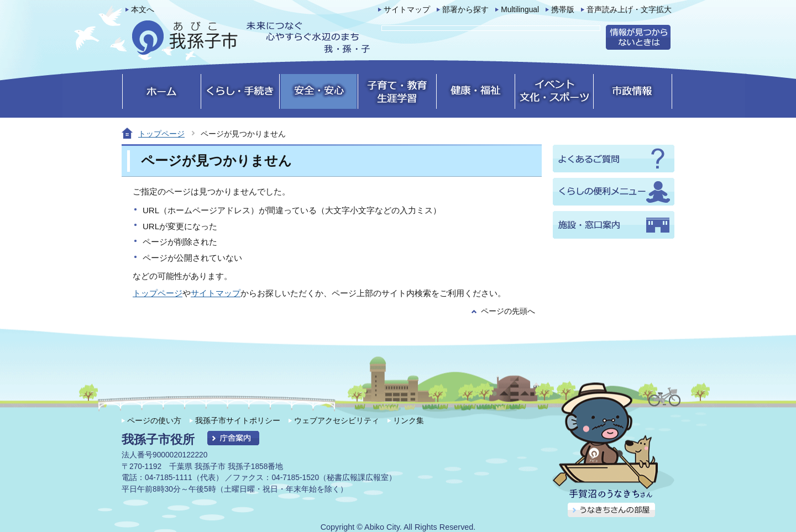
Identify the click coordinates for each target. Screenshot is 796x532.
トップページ (161, 134)
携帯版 (563, 10)
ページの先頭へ (508, 311)
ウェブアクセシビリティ (337, 420)
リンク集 (409, 420)
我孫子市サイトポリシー (238, 420)
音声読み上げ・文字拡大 (629, 10)
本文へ (143, 10)
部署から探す (465, 10)
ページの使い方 (154, 420)
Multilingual (520, 10)
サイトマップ (407, 10)
